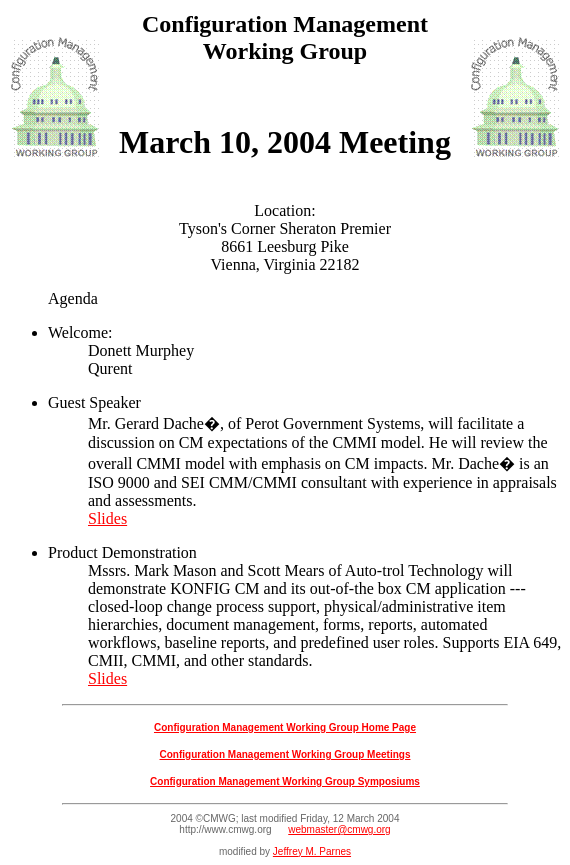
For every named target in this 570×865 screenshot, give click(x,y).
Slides (107, 518)
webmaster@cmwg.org (339, 829)
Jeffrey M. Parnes (312, 851)
